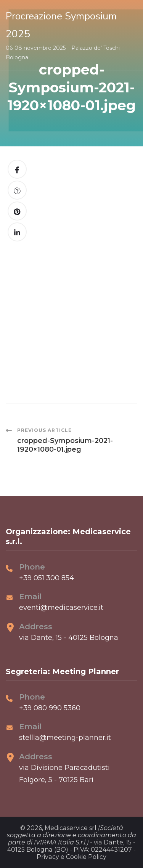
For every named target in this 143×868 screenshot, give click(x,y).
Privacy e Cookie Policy (71, 857)
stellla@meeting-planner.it (65, 738)
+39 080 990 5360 (50, 708)
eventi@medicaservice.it (61, 608)
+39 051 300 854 (47, 578)
